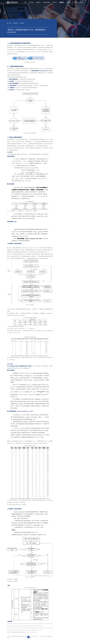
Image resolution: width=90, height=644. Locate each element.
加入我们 (69, 2)
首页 (25, 2)
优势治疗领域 (46, 2)
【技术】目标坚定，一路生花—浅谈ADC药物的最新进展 (41, 637)
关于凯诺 (31, 2)
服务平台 (38, 2)
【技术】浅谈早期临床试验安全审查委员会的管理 (17, 637)
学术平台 (55, 2)
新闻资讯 (62, 2)
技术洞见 (22, 23)
